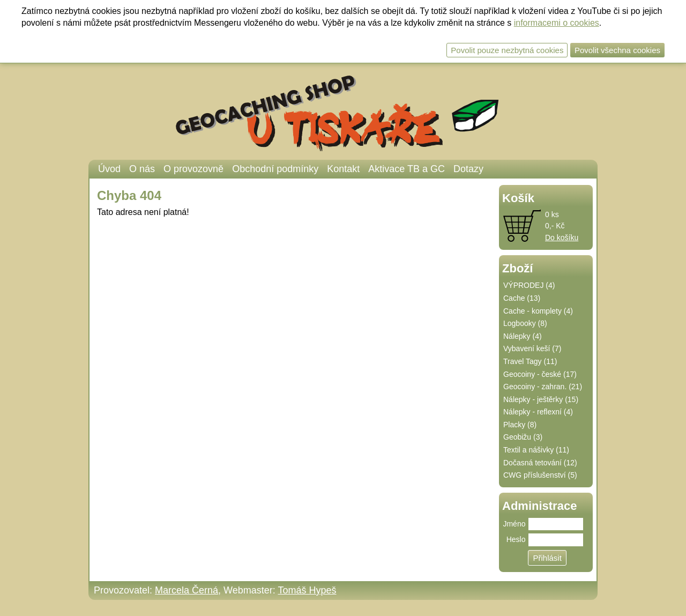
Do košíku (562, 238)
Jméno (514, 524)
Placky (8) (520, 425)
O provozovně (193, 169)
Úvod (109, 169)
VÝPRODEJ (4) (529, 285)
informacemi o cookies (557, 23)
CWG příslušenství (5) (540, 475)
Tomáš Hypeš (307, 590)
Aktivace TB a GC (407, 169)
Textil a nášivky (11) (536, 450)
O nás (142, 169)
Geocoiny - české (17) (540, 374)
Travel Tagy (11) (530, 361)
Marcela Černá (187, 590)
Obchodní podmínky (275, 169)
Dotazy (468, 169)
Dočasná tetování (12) (540, 463)
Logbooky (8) (525, 323)
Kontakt (343, 169)
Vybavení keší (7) (532, 348)
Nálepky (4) (523, 336)
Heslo (516, 539)
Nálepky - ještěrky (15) (541, 399)
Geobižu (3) (523, 437)
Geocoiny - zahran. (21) (543, 387)
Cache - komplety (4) (538, 311)
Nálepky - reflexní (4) (538, 412)
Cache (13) (522, 298)
